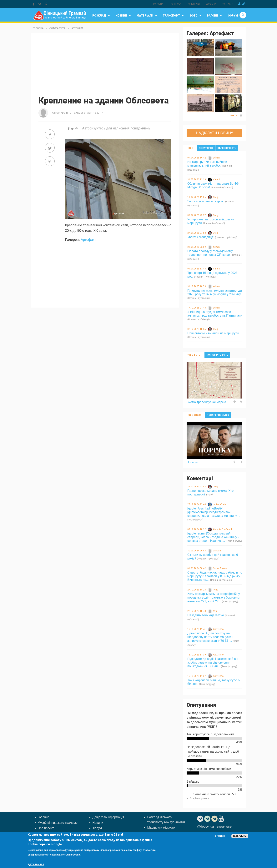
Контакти (228, 4)
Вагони (215, 16)
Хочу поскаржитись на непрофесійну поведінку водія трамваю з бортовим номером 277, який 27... (214, 597)
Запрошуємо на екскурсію (206, 201)
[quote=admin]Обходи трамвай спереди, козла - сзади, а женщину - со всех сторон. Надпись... (213, 537)
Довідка (211, 4)
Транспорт (174, 16)
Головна (158, 4)
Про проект (176, 4)
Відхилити (240, 836)
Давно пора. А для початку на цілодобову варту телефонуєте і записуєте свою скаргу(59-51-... (210, 637)
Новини (124, 16)
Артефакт (77, 28)
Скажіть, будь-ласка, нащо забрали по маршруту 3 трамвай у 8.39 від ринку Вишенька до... (215, 576)
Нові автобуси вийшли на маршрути (213, 333)
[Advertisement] (105, 64)
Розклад (102, 16)
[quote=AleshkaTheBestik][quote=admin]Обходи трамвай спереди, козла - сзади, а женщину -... (214, 512)
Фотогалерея (57, 28)
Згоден (220, 836)
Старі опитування (199, 798)
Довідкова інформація (108, 817)
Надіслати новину (214, 133)
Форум (233, 16)
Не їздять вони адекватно (206, 615)
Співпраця (194, 4)
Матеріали (148, 16)
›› (241, 116)
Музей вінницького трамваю (58, 823)
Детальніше (36, 865)
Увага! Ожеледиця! (201, 237)
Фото (196, 16)
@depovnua (206, 827)
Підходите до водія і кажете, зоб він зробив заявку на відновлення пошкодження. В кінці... (213, 662)
